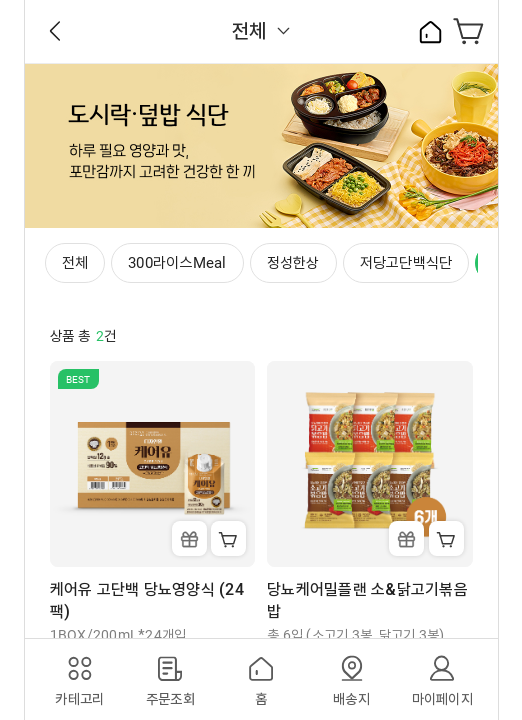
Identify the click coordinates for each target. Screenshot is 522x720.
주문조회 (170, 699)
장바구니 (469, 31)
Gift (189, 538)
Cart (228, 538)
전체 (249, 31)
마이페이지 (442, 699)
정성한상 (293, 263)
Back (55, 31)
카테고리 (79, 699)
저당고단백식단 (406, 263)
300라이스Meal (177, 263)
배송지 (351, 699)
